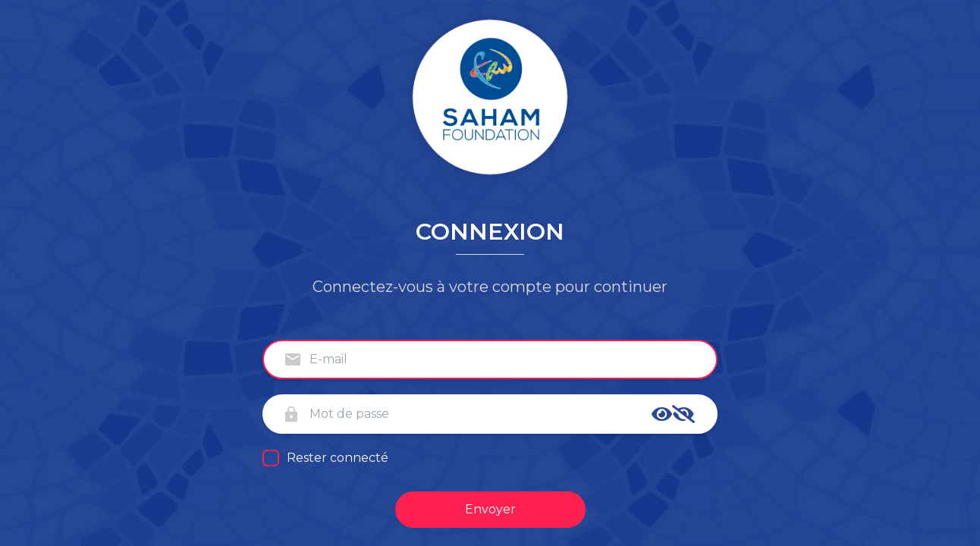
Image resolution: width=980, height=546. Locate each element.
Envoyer (490, 509)
